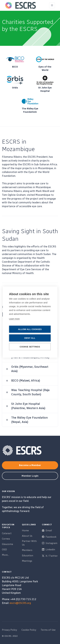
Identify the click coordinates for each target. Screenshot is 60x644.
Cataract (7, 533)
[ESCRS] (20, 5)
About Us (27, 536)
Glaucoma (7, 544)
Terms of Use (48, 630)
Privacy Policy (9, 630)
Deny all (30, 338)
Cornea (6, 539)
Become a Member (30, 465)
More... (6, 555)
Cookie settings (30, 347)
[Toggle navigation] (52, 5)
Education (28, 556)
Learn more (14, 319)
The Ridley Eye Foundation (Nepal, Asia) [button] (29, 420)
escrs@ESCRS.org (20, 603)
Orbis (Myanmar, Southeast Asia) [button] (30, 369)
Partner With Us (29, 543)
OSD (4, 550)
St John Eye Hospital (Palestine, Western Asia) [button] (28, 406)
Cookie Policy (29, 630)
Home (25, 531)
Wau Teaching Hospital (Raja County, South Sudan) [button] (30, 392)
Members (27, 550)
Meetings (27, 561)
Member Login (30, 476)
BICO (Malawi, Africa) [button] (26, 381)
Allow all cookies (30, 329)
